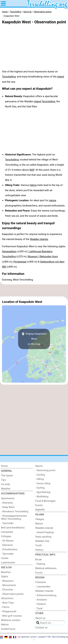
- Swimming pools (45, 470)
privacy (34, 637)
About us (40, 618)
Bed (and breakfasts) (13, 528)
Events (39, 505)
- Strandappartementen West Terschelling (14, 517)
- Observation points (12, 594)
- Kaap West (8, 507)
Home (4, 466)
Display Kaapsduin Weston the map (34, 339)
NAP (32, 170)
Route (39, 560)
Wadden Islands (39, 239)
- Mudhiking (42, 497)
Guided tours (8, 629)
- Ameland (41, 600)
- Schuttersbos (9, 549)
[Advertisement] (34, 290)
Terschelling (9, 77)
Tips (3, 480)
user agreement (23, 637)
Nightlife (40, 510)
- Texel (39, 608)
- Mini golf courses (11, 616)
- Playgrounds (9, 611)
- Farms (5, 607)
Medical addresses (46, 568)
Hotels (5, 558)
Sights (5, 576)
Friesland (40, 582)
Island (38, 101)
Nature (5, 625)
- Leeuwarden (43, 587)
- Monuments (8, 585)
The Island (7, 476)
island (61, 77)
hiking (33, 185)
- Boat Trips (7, 603)
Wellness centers (11, 620)
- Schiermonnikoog (46, 595)
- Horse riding (43, 483)
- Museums (7, 581)
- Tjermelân (7, 523)
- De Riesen (7, 541)
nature (53, 200)
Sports (39, 466)
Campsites (7, 532)
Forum (39, 573)
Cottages (6, 536)
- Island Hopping (44, 532)
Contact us (41, 628)
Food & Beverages (45, 501)
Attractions (7, 598)
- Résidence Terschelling (15, 511)
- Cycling (40, 475)
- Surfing (40, 488)
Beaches (6, 572)
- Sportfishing (43, 492)
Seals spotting (43, 537)
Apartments (8, 498)
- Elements (7, 503)
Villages (40, 519)
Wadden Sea (42, 541)
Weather (6, 489)
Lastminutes (8, 563)
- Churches (7, 590)
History (39, 550)
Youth (39, 545)
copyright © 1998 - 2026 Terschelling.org (53, 637)
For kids (6, 484)
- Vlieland (40, 604)
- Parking (40, 564)
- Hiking (40, 479)
